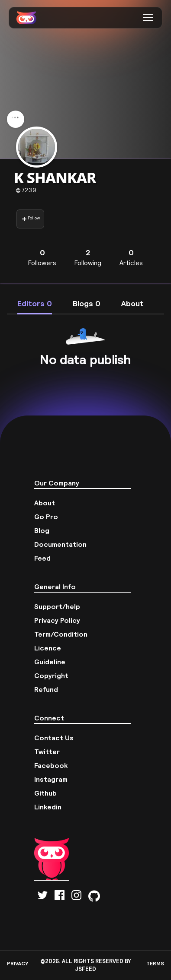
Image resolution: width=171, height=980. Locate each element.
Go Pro (46, 517)
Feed (42, 558)
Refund (46, 689)
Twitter (47, 752)
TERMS (155, 963)
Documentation (60, 544)
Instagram (51, 779)
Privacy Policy (57, 620)
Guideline (50, 662)
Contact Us (54, 738)
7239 (26, 190)
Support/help (57, 606)
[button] (149, 18)
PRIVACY (18, 963)
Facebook (51, 765)
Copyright (51, 676)
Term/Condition (61, 634)
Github (45, 793)
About (45, 503)
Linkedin (48, 807)
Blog (42, 530)
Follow (31, 219)
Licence (48, 648)
